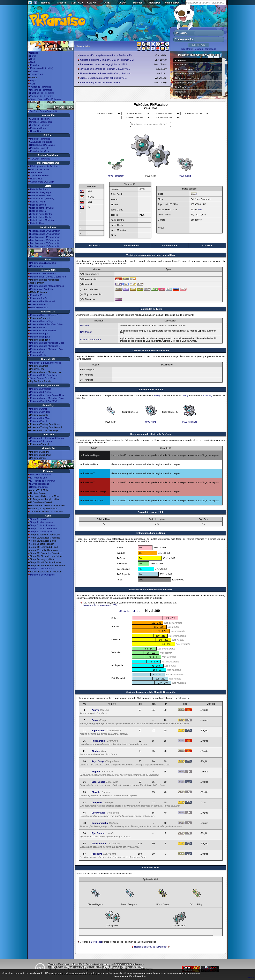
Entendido (140, 976)
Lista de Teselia (38, 211)
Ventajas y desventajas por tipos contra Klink (151, 255)
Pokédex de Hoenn (185, 74)
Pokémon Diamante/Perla (43, 331)
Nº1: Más (85, 326)
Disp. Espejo (98, 782)
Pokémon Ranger (39, 334)
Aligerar (96, 772)
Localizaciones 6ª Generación (45, 231)
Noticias (46, 3)
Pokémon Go (37, 266)
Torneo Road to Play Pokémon (46, 99)
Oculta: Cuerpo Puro (90, 340)
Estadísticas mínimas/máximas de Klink (151, 589)
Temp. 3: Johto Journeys (43, 525)
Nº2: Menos (86, 332)
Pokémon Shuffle (39, 298)
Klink (200, 209)
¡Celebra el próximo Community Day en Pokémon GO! (107, 60)
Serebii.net (96, 942)
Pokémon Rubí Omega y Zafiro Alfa (48, 277)
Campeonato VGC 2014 (42, 182)
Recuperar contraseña (205, 49)
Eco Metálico (98, 813)
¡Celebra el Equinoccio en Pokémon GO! (100, 82)
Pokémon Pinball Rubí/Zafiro (45, 401)
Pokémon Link (37, 352)
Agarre (95, 710)
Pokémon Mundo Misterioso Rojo (47, 398)
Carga (95, 720)
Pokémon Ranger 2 (40, 337)
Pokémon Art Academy (42, 289)
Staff (32, 62)
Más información (123, 976)
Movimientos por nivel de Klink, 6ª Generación (151, 692)
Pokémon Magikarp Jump (43, 263)
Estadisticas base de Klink (151, 533)
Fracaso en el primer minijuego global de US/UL (104, 64)
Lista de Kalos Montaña (42, 220)
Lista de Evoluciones (41, 195)
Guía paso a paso (184, 69)
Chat (33, 59)
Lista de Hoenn (38, 202)
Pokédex (138, 3)
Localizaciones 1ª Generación (45, 246)
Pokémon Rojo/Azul (40, 418)
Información (181, 65)
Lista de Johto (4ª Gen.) (42, 208)
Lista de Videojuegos (41, 192)
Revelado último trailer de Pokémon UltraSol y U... (105, 69)
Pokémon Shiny (38, 128)
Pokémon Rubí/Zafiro (41, 392)
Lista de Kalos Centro (41, 214)
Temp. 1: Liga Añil (39, 519)
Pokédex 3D (36, 295)
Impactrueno (98, 730)
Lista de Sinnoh (38, 205)
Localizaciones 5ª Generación (45, 234)
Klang (157, 395)
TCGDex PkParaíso (40, 159)
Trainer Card (36, 74)
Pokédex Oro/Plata (40, 148)
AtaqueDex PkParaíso (41, 142)
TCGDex (122, 3)
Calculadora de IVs (40, 169)
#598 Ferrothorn (116, 175)
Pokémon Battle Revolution (44, 375)
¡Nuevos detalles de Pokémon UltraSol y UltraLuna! (105, 73)
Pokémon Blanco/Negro (42, 321)
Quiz (106, 3)
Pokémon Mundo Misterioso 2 (45, 346)
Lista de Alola (37, 223)
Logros (34, 81)
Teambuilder (36, 172)
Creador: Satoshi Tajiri (41, 122)
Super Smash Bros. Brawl (43, 378)
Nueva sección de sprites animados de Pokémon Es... (107, 55)
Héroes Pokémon (39, 487)
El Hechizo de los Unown (43, 481)
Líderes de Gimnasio (186, 83)
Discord (62, 3)
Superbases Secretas (186, 96)
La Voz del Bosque (40, 484)
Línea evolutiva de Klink (151, 389)
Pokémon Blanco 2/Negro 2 (44, 315)
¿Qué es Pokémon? (40, 119)
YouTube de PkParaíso (42, 96)
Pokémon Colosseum (41, 441)
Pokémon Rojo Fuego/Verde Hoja (47, 395)
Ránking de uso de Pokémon (45, 166)
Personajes (181, 92)
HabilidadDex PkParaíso (42, 145)
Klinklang (208, 395)
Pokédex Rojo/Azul (40, 151)
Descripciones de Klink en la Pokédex (151, 434)
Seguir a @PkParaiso (39, 37)
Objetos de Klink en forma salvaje (151, 350)
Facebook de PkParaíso (42, 93)
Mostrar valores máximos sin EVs (100, 605)
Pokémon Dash (38, 355)
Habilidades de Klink (151, 309)
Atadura (96, 751)
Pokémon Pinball (39, 421)
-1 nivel (137, 611)
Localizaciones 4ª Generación (45, 237)
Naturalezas (36, 179)
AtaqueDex (154, 3)
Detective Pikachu (39, 307)
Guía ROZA (77, 3)
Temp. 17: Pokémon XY (42, 569)
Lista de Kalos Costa (41, 217)
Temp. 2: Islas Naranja (41, 522)
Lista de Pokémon (39, 189)
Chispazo (96, 802)
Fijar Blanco (98, 833)
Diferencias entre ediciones (189, 78)
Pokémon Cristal (39, 409)
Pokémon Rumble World (42, 301)
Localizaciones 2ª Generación (45, 243)
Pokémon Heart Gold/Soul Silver (46, 324)
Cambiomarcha (100, 823)
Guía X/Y (92, 3)
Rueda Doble (98, 741)
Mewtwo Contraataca (41, 475)
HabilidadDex (172, 3)
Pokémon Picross (39, 304)
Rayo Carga (98, 761)
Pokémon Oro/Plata (40, 412)
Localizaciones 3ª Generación (45, 240)
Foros (33, 56)
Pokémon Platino (39, 327)
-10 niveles (124, 611)
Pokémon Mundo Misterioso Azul (47, 349)
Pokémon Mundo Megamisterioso (47, 286)
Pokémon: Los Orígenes (42, 575)
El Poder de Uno (39, 478)
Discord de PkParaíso (41, 90)
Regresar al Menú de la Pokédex (151, 947)
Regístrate (187, 49)
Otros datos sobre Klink (151, 512)
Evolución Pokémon (40, 125)
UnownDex (36, 131)
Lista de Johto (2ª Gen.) (42, 199)
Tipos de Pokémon (40, 176)
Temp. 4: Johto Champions (44, 528)
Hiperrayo (97, 854)
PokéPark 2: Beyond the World (46, 363)
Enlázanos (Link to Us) (42, 68)
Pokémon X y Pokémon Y (43, 274)
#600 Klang (185, 175)
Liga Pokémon (182, 87)
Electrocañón (99, 844)
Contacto (35, 71)
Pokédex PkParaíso (40, 139)
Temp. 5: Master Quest (42, 532)
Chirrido (96, 792)
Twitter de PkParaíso (41, 87)
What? (250, 978)
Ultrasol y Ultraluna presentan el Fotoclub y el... (103, 78)
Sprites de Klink (151, 868)
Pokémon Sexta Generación (44, 111)
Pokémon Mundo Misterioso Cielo (47, 343)
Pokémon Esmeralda (41, 389)
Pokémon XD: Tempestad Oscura (47, 438)
